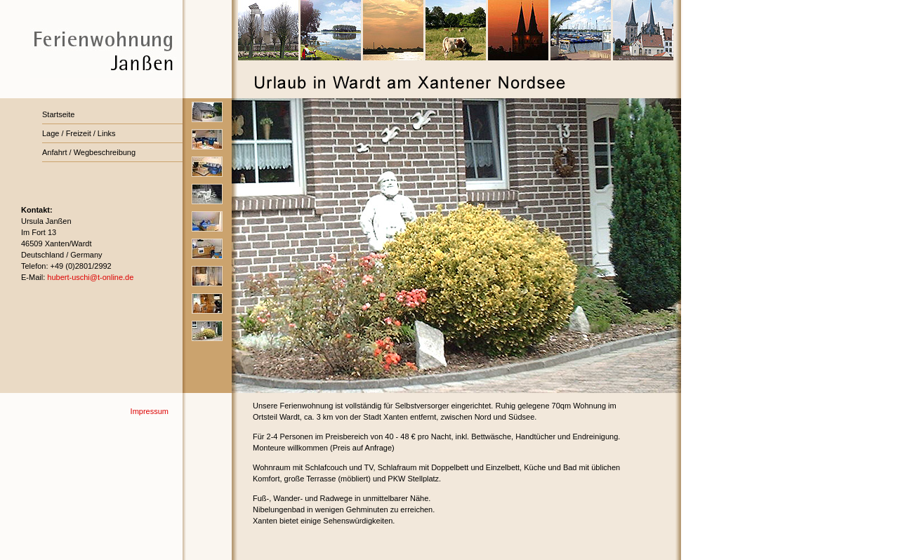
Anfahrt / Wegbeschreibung (89, 152)
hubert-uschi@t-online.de (90, 277)
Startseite (58, 114)
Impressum (150, 411)
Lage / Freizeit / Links (79, 133)
